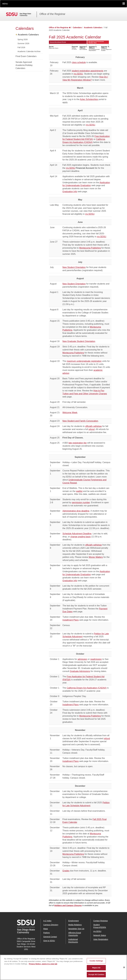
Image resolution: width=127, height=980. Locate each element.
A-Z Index (47, 921)
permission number (81, 502)
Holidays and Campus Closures (68, 906)
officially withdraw (93, 426)
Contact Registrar (101, 921)
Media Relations (75, 925)
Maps (46, 929)
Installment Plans (71, 620)
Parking (46, 933)
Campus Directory (51, 925)
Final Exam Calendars (26, 56)
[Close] (124, 971)
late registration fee (78, 443)
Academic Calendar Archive (29, 51)
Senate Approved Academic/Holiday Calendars (24, 65)
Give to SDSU (49, 941)
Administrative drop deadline (76, 511)
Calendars (25, 28)
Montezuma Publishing (90, 248)
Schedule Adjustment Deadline (77, 534)
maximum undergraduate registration (84, 361)
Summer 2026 (23, 43)
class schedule (79, 62)
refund (91, 429)
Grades (66, 871)
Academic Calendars (28, 35)
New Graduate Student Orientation (79, 341)
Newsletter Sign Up (76, 929)
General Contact (50, 937)
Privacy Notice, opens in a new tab (43, 967)
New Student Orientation (74, 267)
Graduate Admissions (80, 671)
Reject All (96, 971)
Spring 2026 (23, 39)
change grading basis (80, 537)
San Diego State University (21, 14)
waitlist (79, 491)
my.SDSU (78, 74)
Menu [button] (5, 4)
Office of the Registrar (52, 14)
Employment (74, 921)
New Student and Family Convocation (80, 421)
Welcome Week (70, 413)
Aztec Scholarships (89, 99)
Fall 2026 (21, 47)
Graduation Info (70, 192)
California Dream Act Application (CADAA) (87, 688)
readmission (96, 659)
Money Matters (96, 557)
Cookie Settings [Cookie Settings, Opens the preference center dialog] (96, 964)
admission (82, 659)
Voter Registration (101, 939)
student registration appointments (88, 71)
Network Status (100, 935)
